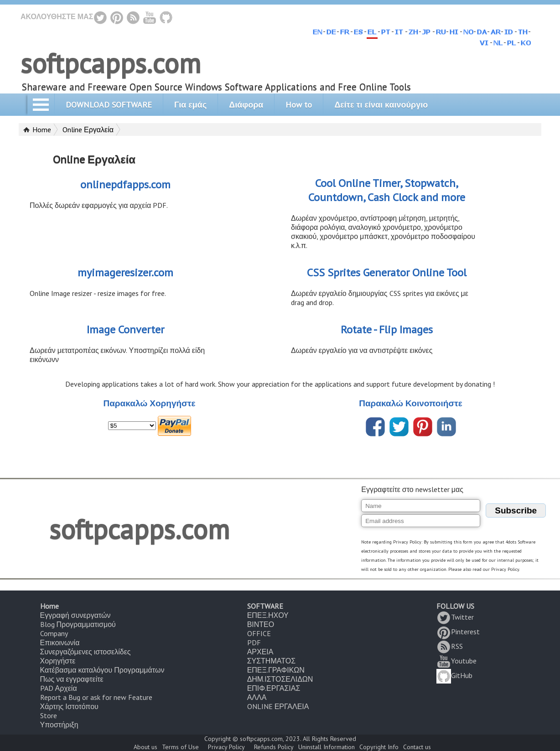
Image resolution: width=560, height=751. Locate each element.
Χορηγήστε (58, 661)
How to (299, 105)
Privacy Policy (226, 747)
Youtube (456, 661)
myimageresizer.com (125, 272)
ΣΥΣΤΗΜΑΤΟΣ (271, 661)
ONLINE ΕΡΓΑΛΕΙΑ (278, 706)
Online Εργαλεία (88, 129)
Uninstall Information (327, 747)
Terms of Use (180, 747)
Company (54, 633)
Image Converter (125, 329)
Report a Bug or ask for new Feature (96, 697)
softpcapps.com (111, 63)
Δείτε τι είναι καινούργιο (381, 105)
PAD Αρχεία (59, 688)
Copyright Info (379, 747)
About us (145, 747)
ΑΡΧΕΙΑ (260, 652)
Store (49, 715)
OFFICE (259, 633)
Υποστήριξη (59, 725)
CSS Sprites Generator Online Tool (387, 272)
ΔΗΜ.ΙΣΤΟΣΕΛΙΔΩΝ (280, 679)
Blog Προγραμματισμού (78, 624)
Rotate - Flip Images (387, 329)
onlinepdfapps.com (125, 184)
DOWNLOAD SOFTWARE (109, 105)
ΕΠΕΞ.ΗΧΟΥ (268, 615)
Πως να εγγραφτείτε (72, 679)
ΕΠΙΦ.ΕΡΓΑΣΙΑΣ (274, 688)
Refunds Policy (274, 747)
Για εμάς (190, 105)
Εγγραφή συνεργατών (75, 615)
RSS (450, 646)
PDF (254, 642)
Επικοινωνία (60, 642)
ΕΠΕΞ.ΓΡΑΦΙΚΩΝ (276, 670)
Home (42, 129)
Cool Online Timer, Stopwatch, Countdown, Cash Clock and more (387, 190)
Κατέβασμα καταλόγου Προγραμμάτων (102, 670)
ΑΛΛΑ (257, 697)
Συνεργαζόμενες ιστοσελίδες (86, 652)
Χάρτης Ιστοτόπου (69, 706)
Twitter (455, 617)
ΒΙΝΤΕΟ (261, 624)
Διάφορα (246, 105)
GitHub (454, 675)
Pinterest (458, 632)
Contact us (417, 747)
